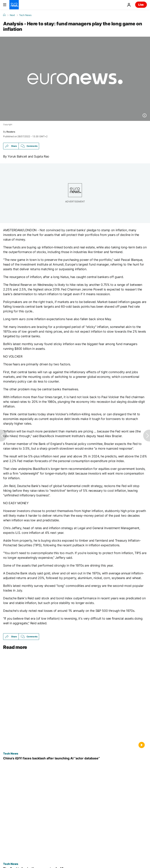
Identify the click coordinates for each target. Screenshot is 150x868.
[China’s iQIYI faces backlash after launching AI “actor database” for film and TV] (75, 758)
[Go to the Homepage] (14, 5)
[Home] (4, 15)
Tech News (25, 15)
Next (12, 15)
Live (141, 5)
